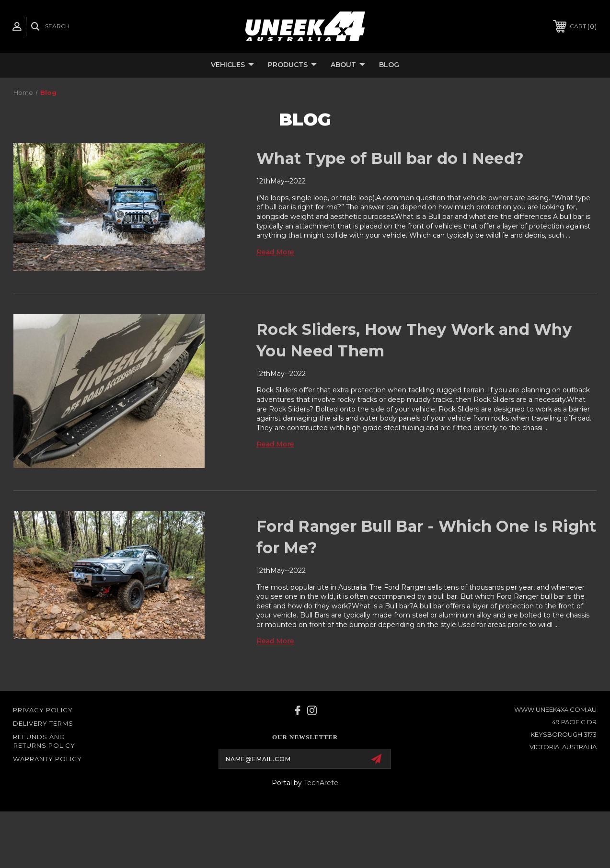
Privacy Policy (43, 710)
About (348, 65)
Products (292, 65)
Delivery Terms (43, 723)
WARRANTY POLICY (47, 759)
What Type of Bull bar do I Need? (390, 158)
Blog (389, 65)
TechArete (321, 783)
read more (275, 252)
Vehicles (232, 65)
